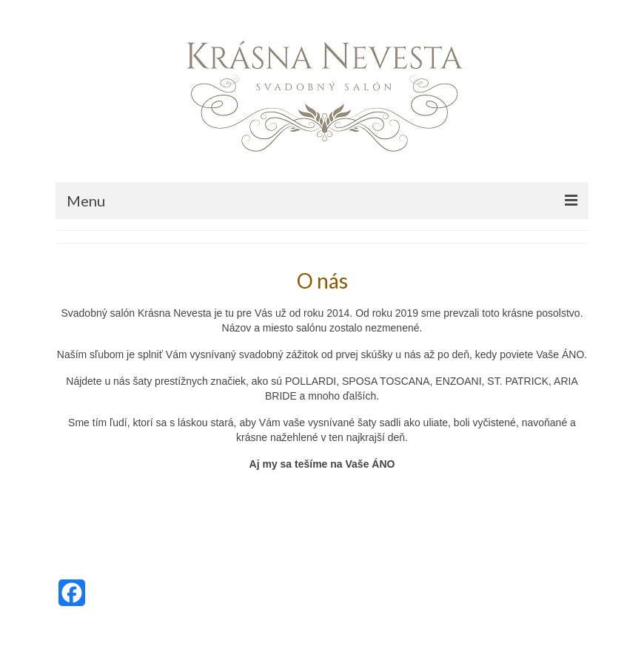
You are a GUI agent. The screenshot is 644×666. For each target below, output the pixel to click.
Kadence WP (181, 640)
